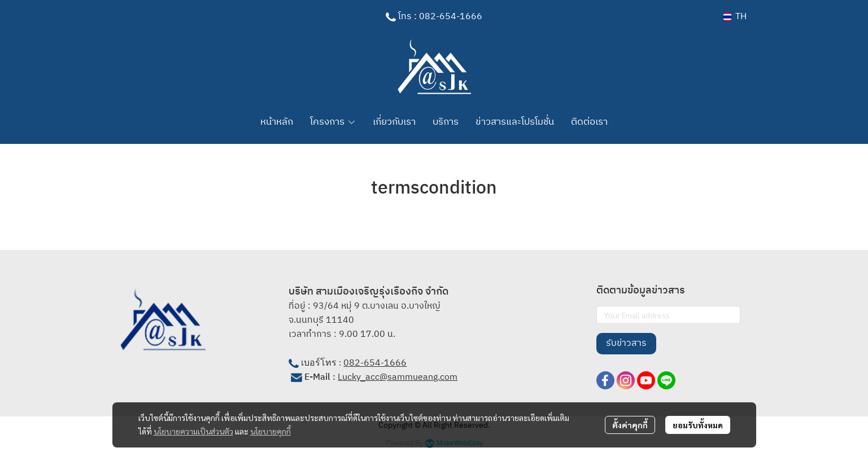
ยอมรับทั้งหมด (698, 425)
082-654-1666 (375, 363)
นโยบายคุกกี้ (271, 431)
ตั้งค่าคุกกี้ (630, 425)
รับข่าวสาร (626, 343)
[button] (735, 17)
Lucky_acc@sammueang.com (398, 377)
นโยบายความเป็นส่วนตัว (193, 431)
